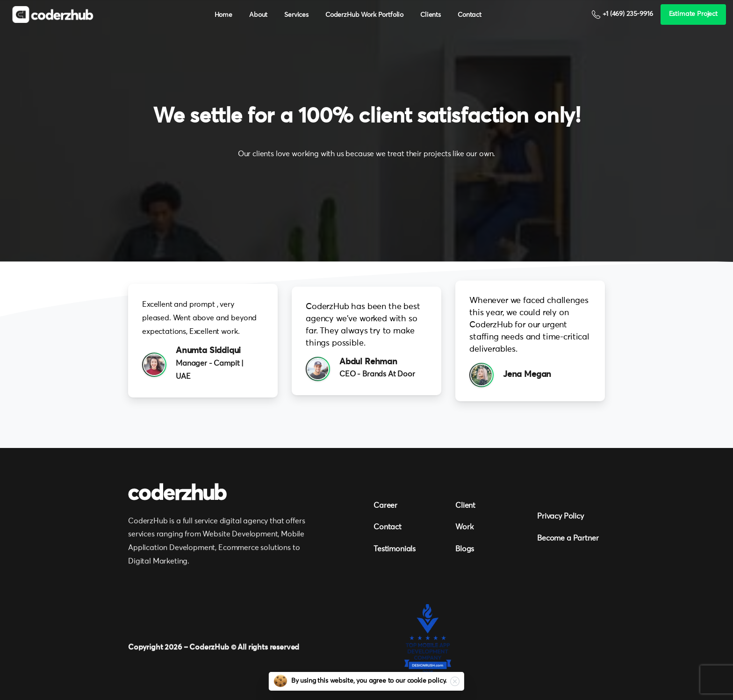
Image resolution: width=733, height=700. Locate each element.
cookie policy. (427, 681)
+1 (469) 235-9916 (622, 14)
